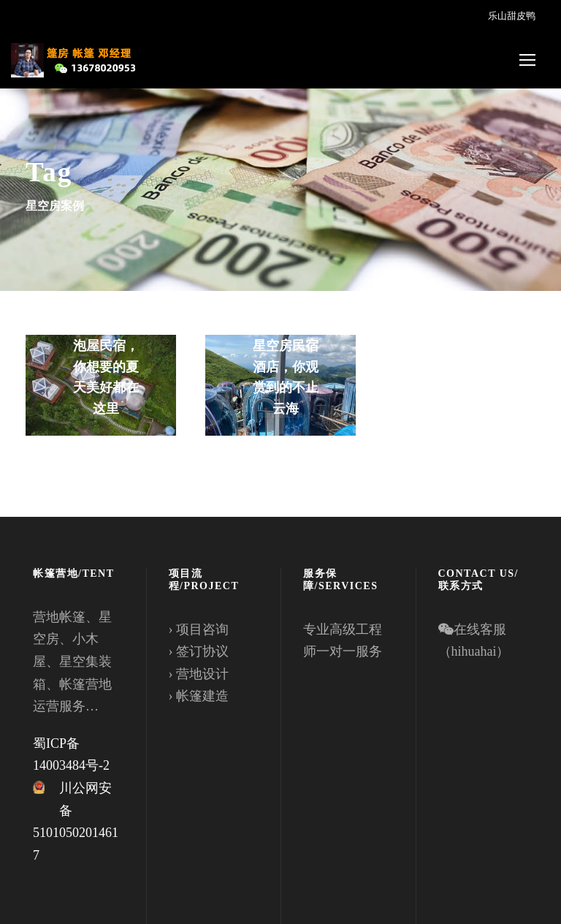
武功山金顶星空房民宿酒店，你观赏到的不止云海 (286, 367)
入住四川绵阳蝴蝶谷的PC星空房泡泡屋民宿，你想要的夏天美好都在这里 (106, 345)
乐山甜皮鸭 (512, 16)
